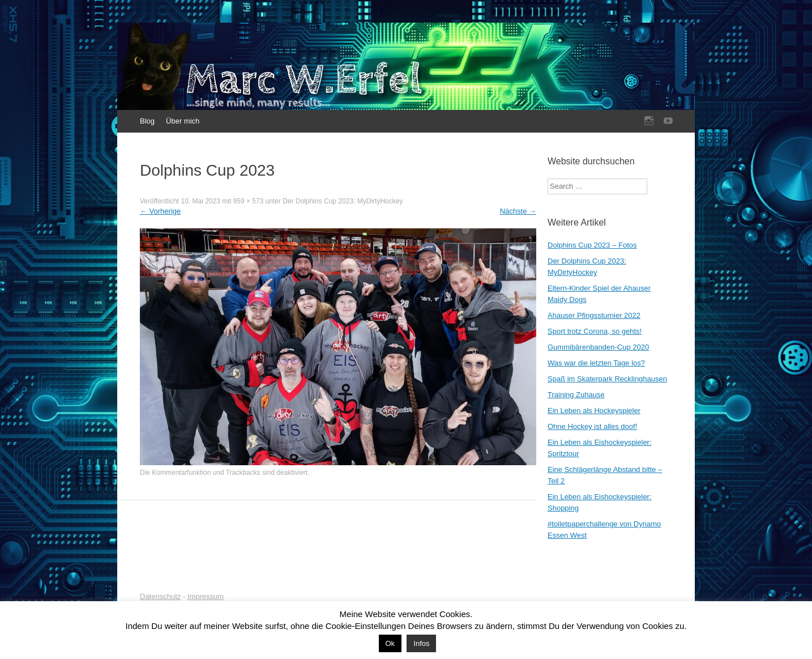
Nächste (518, 211)
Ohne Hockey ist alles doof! (592, 426)
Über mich (183, 121)
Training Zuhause (576, 395)
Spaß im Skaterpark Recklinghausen (607, 379)
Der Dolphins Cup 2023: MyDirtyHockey (343, 201)
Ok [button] (390, 643)
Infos (421, 643)
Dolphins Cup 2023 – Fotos (592, 245)
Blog (147, 121)
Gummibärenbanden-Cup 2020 (598, 347)
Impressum (206, 596)
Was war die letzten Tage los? (596, 363)
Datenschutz (160, 596)
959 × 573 (249, 201)
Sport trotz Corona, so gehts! (595, 331)
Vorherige (160, 211)
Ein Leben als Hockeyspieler (594, 411)
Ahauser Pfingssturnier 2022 (594, 315)
